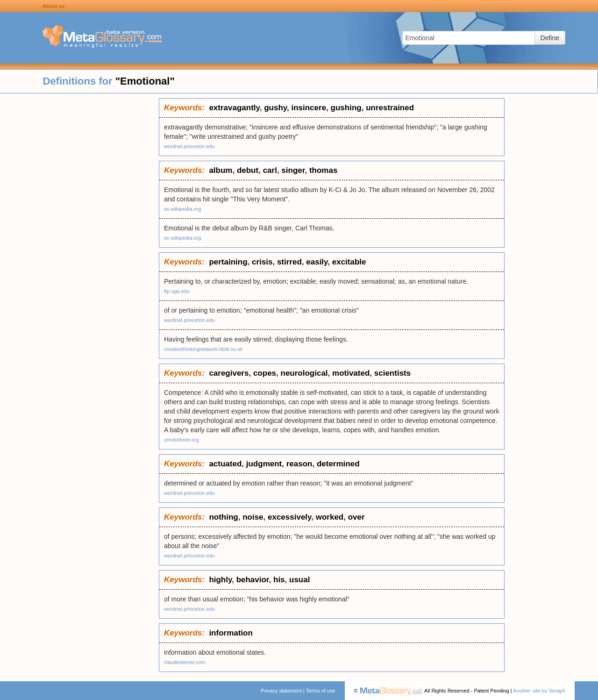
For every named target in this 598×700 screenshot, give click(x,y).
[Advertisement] (79, 238)
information (231, 633)
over (356, 517)
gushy (275, 108)
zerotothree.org (182, 440)
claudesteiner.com (185, 662)
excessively (289, 517)
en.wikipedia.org (183, 209)
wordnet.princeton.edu (189, 146)
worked (330, 517)
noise (253, 517)
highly (220, 580)
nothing (223, 517)
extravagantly (234, 108)
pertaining (228, 262)
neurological (304, 373)
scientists (392, 373)
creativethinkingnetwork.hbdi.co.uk (203, 349)
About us (54, 6)
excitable (349, 262)
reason (299, 464)
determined (338, 464)
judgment (264, 464)
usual (299, 580)
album (221, 170)
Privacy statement (281, 691)
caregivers (229, 373)
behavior (253, 580)
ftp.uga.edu (177, 291)
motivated (351, 373)
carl (270, 170)
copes (265, 373)
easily (317, 262)
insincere (309, 108)
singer (293, 170)
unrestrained (390, 108)
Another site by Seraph (539, 691)
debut (248, 170)
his (279, 580)
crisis (262, 262)
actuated (225, 464)
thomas (323, 170)
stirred (289, 262)
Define (550, 38)
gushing (346, 108)
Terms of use (321, 691)
